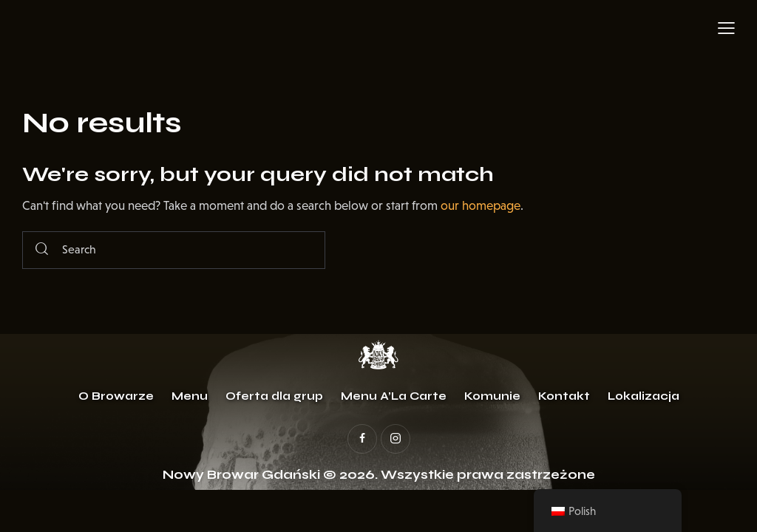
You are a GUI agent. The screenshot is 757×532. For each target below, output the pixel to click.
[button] (726, 28)
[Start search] (42, 250)
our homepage (481, 206)
